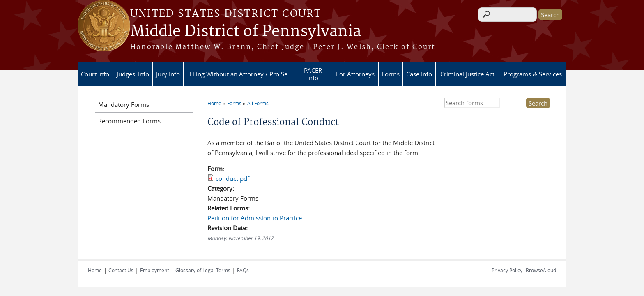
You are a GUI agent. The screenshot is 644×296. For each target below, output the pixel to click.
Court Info (95, 74)
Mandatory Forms (124, 104)
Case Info (419, 74)
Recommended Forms (129, 121)
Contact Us (121, 270)
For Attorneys (355, 74)
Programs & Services (533, 74)
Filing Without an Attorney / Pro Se (238, 74)
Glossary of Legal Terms (203, 270)
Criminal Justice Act (467, 74)
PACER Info (313, 74)
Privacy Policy (507, 270)
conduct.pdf (232, 178)
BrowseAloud (541, 270)
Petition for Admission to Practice (255, 218)
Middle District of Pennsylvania (246, 32)
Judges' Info (133, 74)
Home (214, 103)
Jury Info (168, 74)
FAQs (243, 270)
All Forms (258, 103)
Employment (154, 270)
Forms (391, 74)
